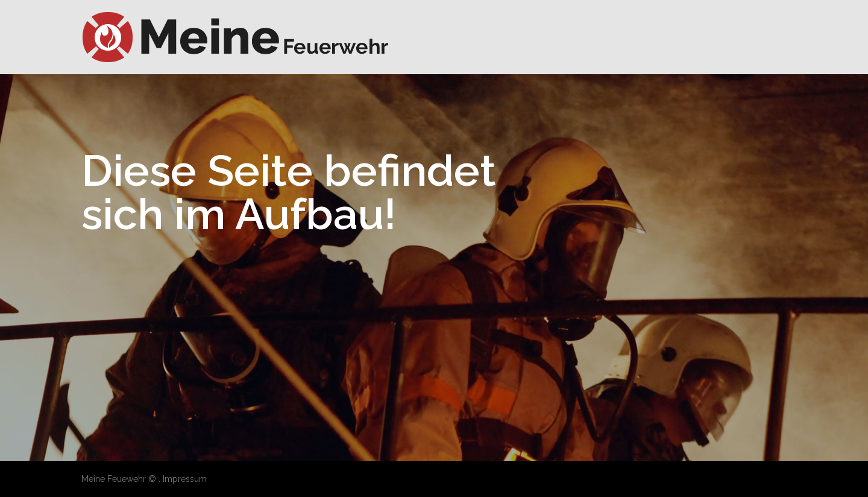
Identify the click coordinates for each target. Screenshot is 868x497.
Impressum (185, 479)
